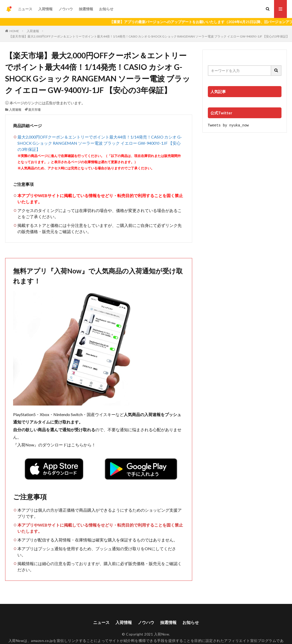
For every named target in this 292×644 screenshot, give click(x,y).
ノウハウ (66, 9)
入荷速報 (33, 31)
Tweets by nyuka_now (228, 125)
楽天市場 (34, 110)
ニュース (25, 9)
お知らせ (106, 9)
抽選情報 (86, 9)
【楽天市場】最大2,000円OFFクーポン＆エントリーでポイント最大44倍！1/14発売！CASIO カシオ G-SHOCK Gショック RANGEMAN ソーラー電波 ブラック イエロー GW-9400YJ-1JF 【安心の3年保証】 (149, 36)
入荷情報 (45, 9)
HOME (14, 31)
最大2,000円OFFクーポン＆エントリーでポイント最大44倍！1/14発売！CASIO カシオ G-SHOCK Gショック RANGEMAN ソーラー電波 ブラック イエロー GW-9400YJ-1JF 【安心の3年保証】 (100, 143)
